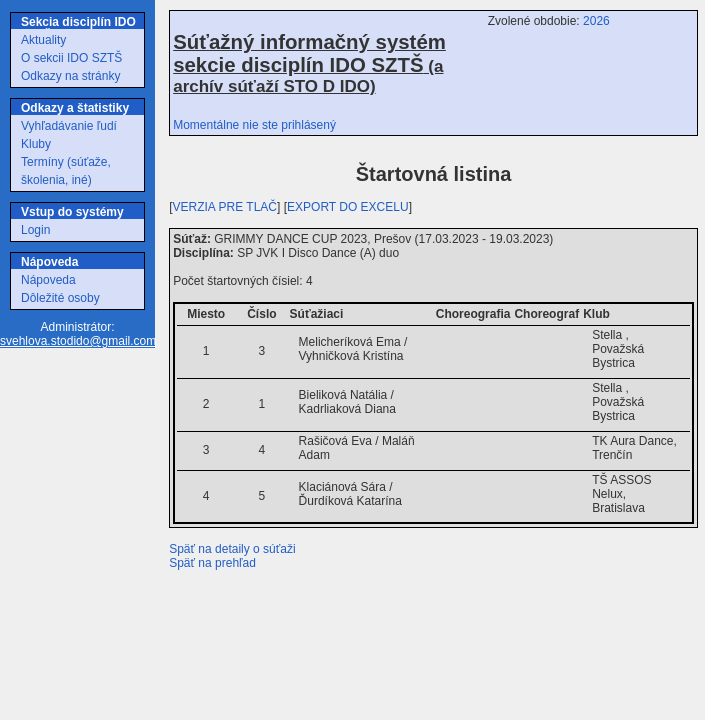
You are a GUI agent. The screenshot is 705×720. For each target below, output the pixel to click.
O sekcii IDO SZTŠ (71, 58)
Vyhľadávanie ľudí (69, 126)
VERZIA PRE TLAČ (225, 207)
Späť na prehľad (212, 563)
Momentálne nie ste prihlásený (254, 125)
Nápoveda (48, 280)
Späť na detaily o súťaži (232, 549)
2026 (596, 21)
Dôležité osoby (60, 298)
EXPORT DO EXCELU (348, 207)
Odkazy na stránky (70, 76)
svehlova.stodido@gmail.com (78, 341)
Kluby (36, 144)
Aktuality (43, 40)
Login (35, 230)
